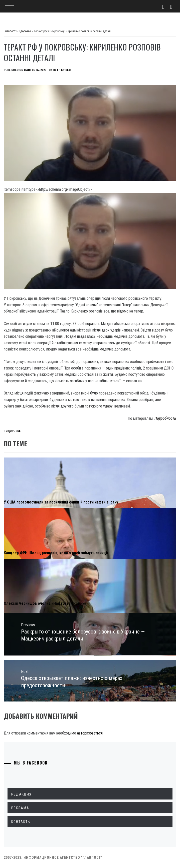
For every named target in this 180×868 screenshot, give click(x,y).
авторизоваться (90, 733)
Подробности (165, 418)
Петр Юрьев (62, 70)
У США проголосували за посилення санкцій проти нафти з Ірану (61, 502)
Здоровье (13, 431)
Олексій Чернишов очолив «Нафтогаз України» (45, 603)
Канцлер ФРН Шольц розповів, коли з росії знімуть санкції (56, 553)
